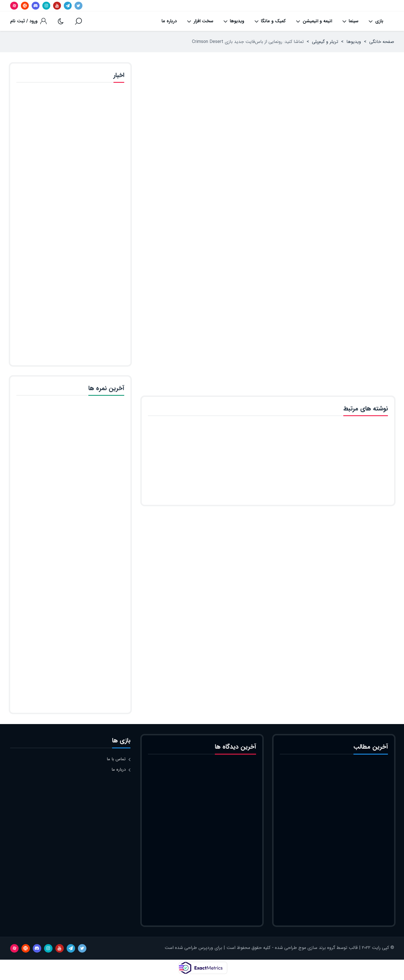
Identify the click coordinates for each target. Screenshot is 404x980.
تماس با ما (116, 759)
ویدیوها (234, 21)
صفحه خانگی (382, 42)
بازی (376, 21)
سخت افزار (200, 21)
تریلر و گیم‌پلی (325, 42)
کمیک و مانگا (270, 21)
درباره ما (169, 21)
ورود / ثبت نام (24, 21)
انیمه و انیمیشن (314, 21)
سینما (350, 21)
